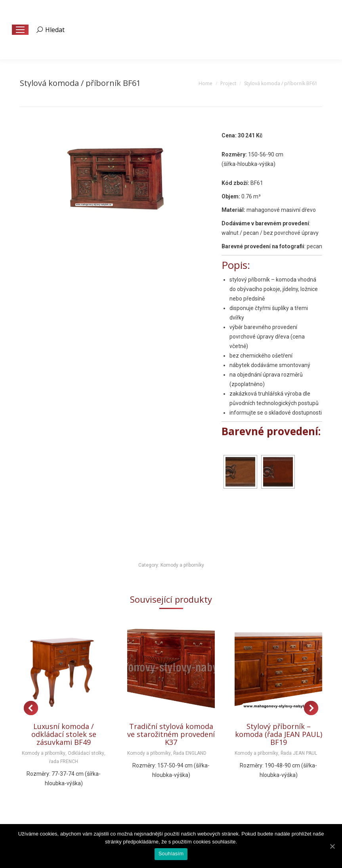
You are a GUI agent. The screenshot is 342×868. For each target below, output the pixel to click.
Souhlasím (171, 854)
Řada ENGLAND (190, 753)
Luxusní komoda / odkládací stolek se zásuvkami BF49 (64, 734)
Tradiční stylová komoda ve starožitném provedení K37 (171, 734)
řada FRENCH (64, 761)
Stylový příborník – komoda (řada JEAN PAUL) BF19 (279, 734)
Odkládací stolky (86, 753)
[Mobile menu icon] (20, 30)
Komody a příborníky (182, 565)
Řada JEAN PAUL (299, 753)
